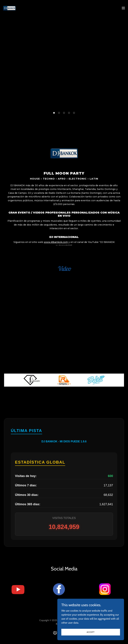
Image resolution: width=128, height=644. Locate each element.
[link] (9, 8)
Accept (91, 632)
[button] (123, 8)
